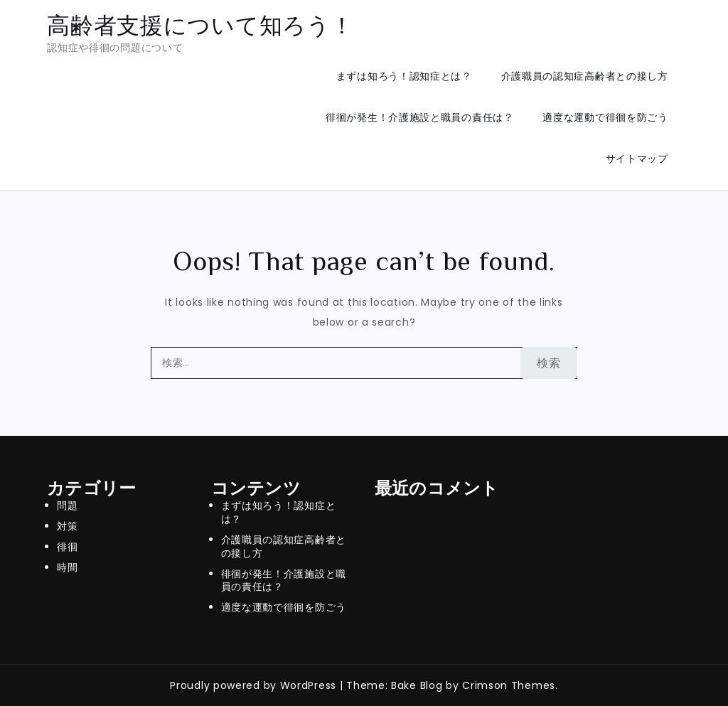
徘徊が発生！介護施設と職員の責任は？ (420, 117)
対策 (67, 526)
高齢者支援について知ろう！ (200, 25)
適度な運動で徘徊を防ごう (605, 117)
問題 (67, 506)
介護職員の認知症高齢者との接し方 (585, 76)
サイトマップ (637, 159)
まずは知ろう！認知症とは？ (404, 76)
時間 (67, 567)
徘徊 (67, 547)
